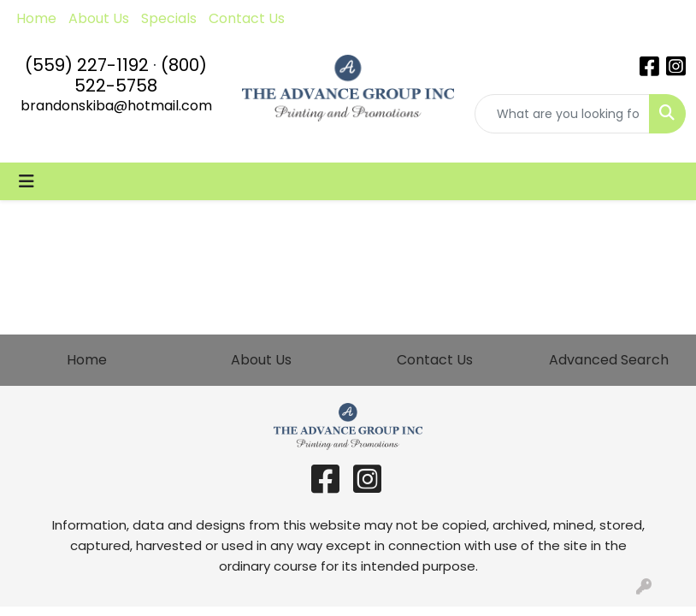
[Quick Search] (562, 114)
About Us (99, 18)
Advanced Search (609, 360)
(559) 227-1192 (87, 65)
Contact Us (247, 18)
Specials (169, 18)
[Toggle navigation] (27, 181)
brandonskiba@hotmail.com (116, 106)
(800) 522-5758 (141, 75)
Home (36, 18)
